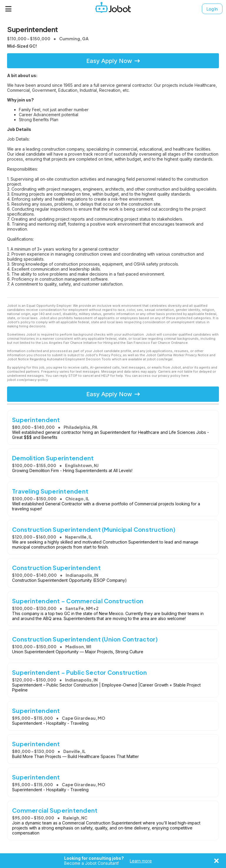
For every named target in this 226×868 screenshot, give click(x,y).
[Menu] (9, 9)
